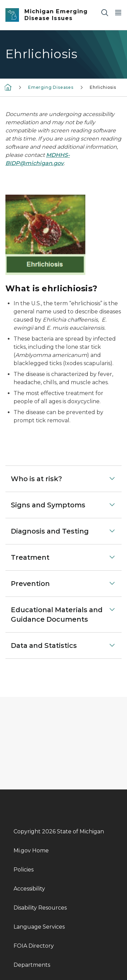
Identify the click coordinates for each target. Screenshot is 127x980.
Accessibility (29, 889)
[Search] (105, 12)
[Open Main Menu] (118, 12)
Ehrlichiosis (103, 87)
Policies (24, 870)
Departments (32, 965)
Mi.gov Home (31, 851)
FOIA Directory (34, 946)
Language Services (39, 927)
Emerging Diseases (51, 87)
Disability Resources (40, 908)
